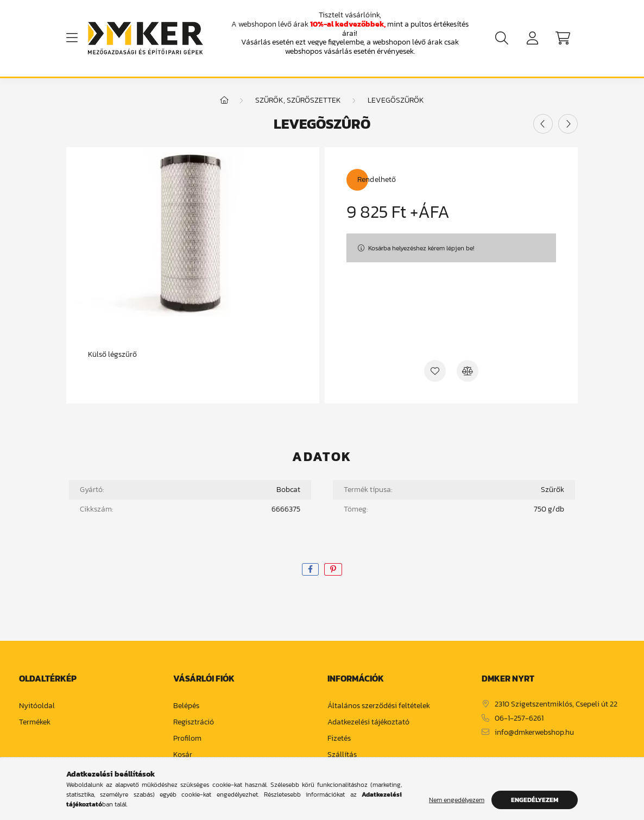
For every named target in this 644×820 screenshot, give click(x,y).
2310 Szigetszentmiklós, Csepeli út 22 (556, 705)
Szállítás (342, 755)
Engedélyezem (535, 800)
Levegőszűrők (396, 100)
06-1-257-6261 (519, 719)
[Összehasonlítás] (468, 371)
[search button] (502, 38)
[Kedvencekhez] (435, 371)
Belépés (186, 706)
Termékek (35, 723)
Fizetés (339, 739)
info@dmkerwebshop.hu (534, 733)
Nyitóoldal (37, 706)
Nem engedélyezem (457, 800)
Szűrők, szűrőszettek (298, 100)
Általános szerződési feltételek (379, 706)
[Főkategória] (224, 100)
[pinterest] (333, 569)
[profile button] (532, 38)
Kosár (183, 755)
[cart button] (563, 38)
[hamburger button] (72, 38)
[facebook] (310, 569)
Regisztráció (194, 723)
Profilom (187, 739)
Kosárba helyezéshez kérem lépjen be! (421, 248)
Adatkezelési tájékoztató (368, 723)
